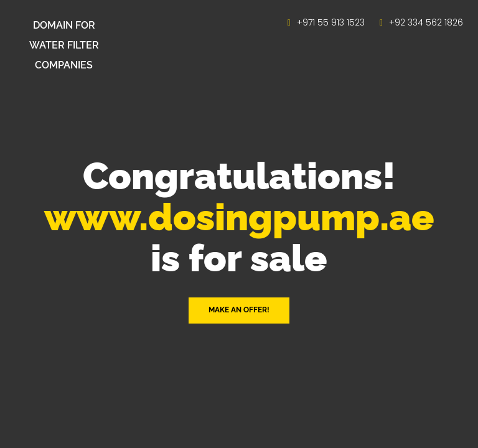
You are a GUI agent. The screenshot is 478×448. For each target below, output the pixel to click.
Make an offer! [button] (239, 310)
